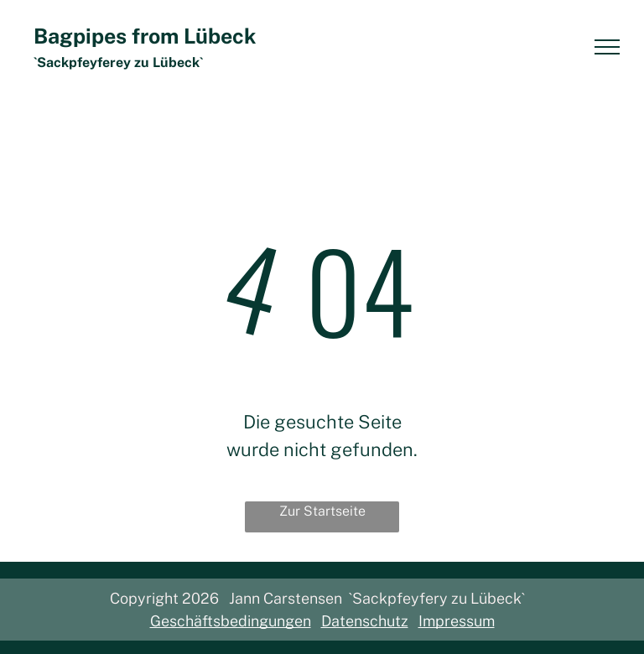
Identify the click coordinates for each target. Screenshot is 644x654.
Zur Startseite (322, 511)
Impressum (457, 621)
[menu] (607, 47)
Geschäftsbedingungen (231, 621)
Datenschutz (365, 621)
